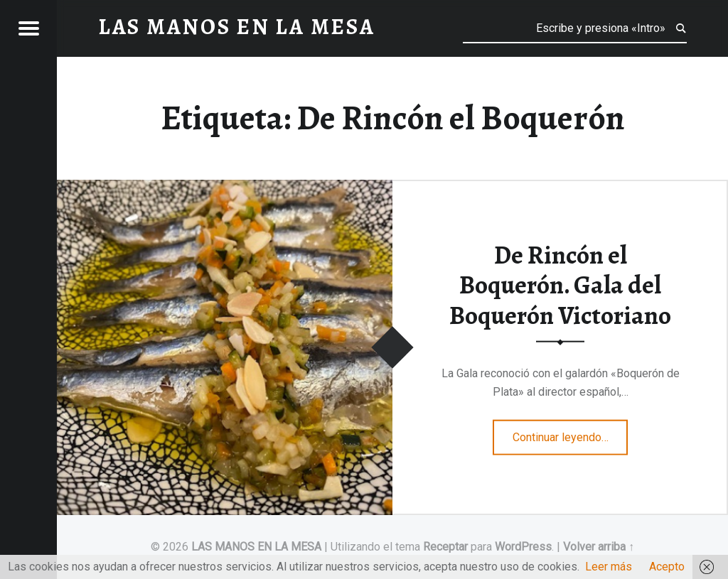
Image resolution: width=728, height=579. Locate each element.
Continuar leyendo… (571, 433)
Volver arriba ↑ (599, 547)
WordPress (523, 547)
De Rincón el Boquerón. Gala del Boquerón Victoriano (560, 285)
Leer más (609, 567)
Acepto (667, 567)
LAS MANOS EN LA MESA (256, 547)
